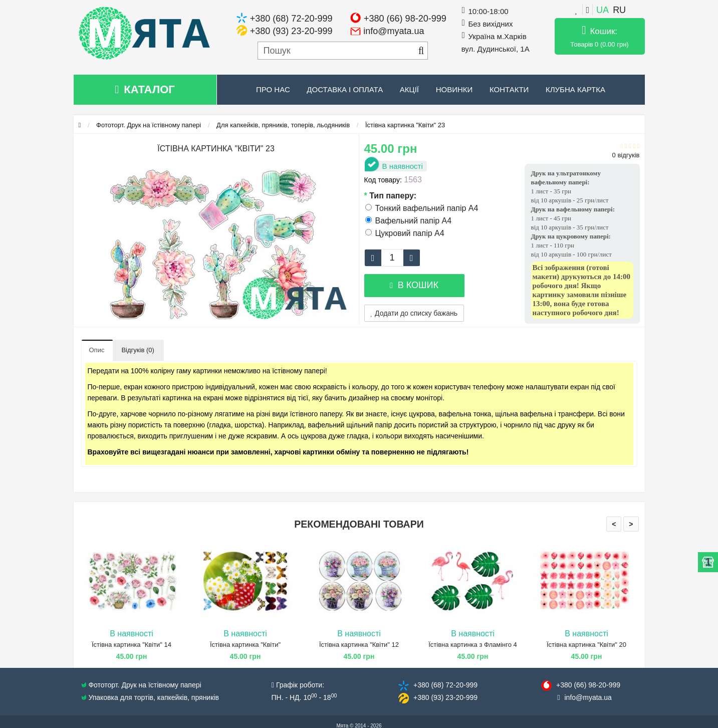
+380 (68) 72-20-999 (291, 19)
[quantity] (392, 258)
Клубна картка (575, 89)
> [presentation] (631, 524)
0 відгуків (626, 155)
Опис (97, 350)
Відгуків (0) (138, 350)
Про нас (273, 89)
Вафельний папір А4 (409, 221)
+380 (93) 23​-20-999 (445, 697)
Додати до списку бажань (414, 313)
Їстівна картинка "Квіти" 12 (359, 645)
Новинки (454, 89)
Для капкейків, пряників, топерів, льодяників (283, 125)
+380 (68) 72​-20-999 (445, 685)
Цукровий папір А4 (405, 233)
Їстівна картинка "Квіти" (245, 645)
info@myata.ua (394, 31)
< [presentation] (614, 524)
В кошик (414, 285)
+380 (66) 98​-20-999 (588, 685)
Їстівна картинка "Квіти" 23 (405, 125)
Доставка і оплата (345, 89)
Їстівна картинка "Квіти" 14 (132, 645)
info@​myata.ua (588, 697)
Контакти (509, 89)
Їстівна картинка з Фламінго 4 (473, 645)
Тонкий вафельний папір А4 (422, 208)
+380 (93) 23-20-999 (291, 31)
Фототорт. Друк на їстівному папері (149, 125)
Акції (409, 89)
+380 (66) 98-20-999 (405, 19)
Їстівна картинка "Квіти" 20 (586, 645)
